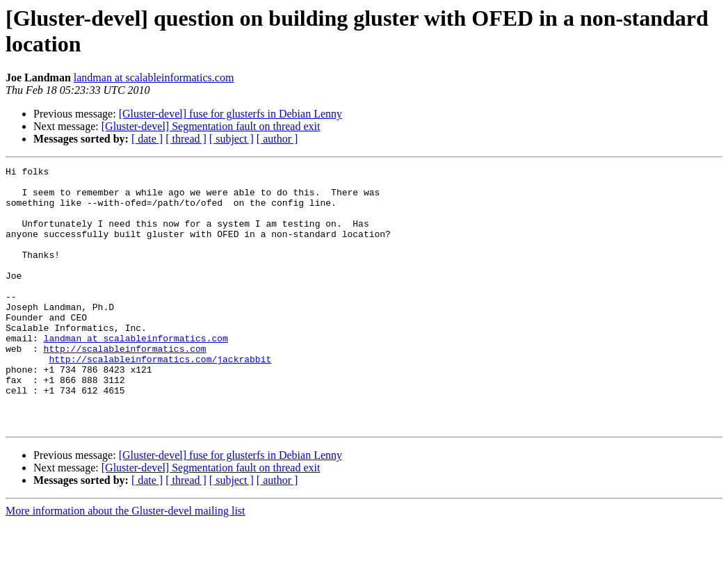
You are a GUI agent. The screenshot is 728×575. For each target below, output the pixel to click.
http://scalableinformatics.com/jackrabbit (160, 398)
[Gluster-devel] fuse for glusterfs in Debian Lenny (230, 114)
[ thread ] (186, 139)
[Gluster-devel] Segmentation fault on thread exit (211, 126)
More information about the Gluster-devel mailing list (126, 563)
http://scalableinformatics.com (125, 386)
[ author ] (277, 139)
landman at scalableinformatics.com (154, 78)
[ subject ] (232, 139)
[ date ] (147, 139)
